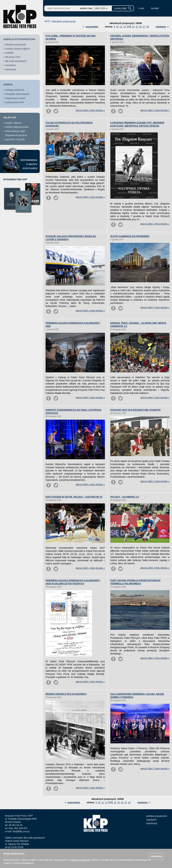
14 (133, 27)
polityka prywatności (157, 816)
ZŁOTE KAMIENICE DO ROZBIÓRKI (130, 236)
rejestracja (11, 69)
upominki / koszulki (15, 139)
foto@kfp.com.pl (21, 831)
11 (121, 27)
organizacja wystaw (15, 98)
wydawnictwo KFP (15, 102)
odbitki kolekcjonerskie (17, 127)
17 (144, 27)
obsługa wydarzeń (15, 90)
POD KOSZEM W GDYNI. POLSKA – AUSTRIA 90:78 (74, 497)
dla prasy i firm (13, 57)
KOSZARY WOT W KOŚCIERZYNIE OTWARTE (136, 410)
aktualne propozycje (16, 45)
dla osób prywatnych (16, 61)
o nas (141, 8)
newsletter (11, 65)
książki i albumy (13, 123)
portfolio (9, 53)
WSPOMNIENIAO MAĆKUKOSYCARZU (29, 164)
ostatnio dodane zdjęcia (17, 49)
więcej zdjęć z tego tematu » (90, 110)
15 (137, 27)
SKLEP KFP (10, 118)
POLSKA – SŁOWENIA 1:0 (125, 497)
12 (125, 27)
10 (117, 27)
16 (140, 27)
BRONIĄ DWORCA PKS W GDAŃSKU (66, 694)
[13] (129, 27)
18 (147, 27)
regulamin (151, 820)
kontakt (155, 8)
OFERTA (8, 85)
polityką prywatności (80, 860)
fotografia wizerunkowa (17, 94)
